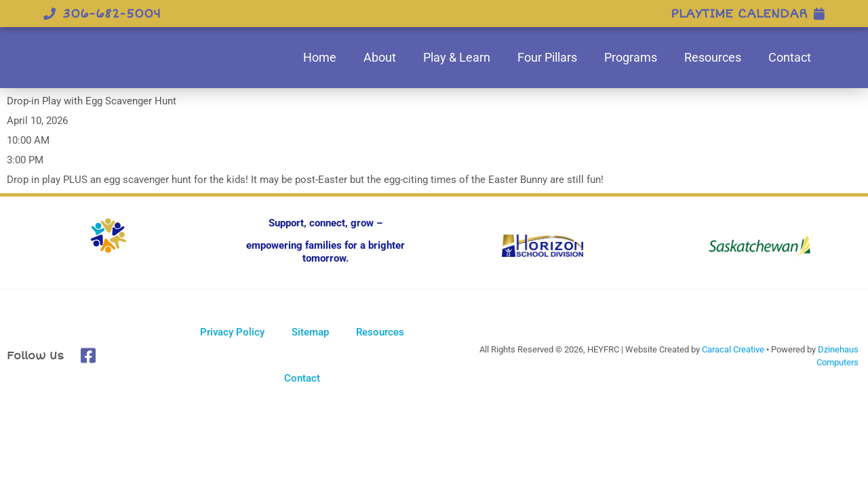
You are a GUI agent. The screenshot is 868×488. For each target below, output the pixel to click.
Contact (790, 57)
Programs (631, 57)
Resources (713, 57)
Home (320, 57)
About (380, 57)
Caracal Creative (733, 351)
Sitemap (310, 333)
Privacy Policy (232, 333)
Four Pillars (547, 57)
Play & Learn (457, 57)
